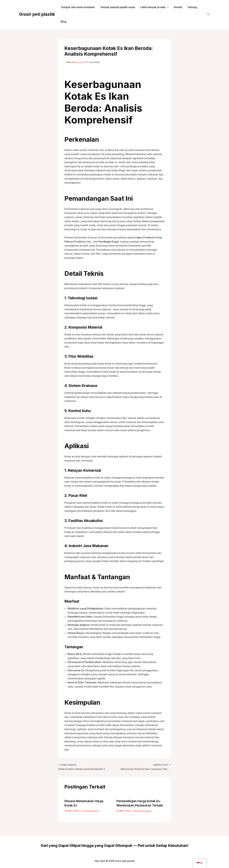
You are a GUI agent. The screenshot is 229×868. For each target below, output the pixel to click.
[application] (167, 7)
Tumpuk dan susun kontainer (78, 7)
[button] (208, 14)
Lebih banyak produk (154, 7)
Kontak (178, 7)
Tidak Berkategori (90, 811)
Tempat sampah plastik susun (118, 7)
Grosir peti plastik (37, 14)
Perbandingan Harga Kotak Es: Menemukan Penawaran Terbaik (140, 806)
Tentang (192, 7)
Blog (64, 21)
